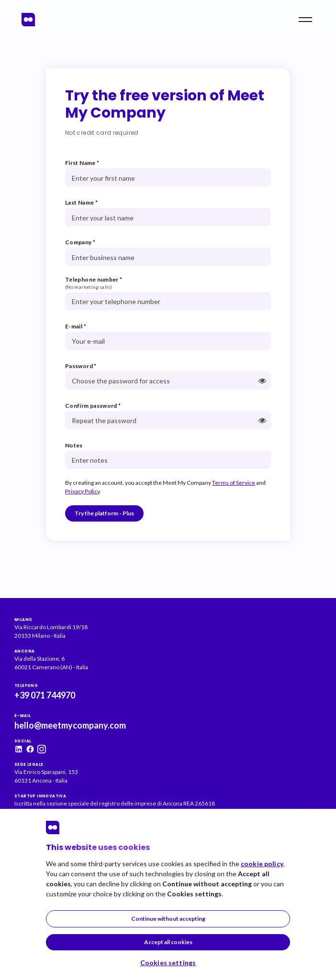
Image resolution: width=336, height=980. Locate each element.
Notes (74, 445)
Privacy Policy (82, 491)
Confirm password (93, 406)
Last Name (81, 202)
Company (80, 242)
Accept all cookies (168, 942)
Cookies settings (168, 963)
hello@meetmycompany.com (70, 725)
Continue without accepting (168, 919)
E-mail (76, 326)
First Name (82, 163)
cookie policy (262, 864)
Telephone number (94, 279)
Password (81, 366)
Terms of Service (234, 483)
